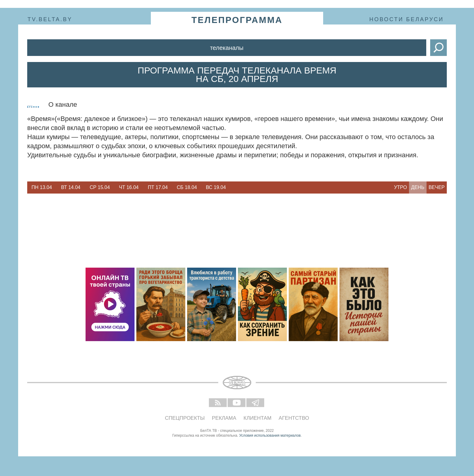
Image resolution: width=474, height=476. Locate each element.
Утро (400, 187)
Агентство (294, 418)
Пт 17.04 (158, 187)
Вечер (437, 187)
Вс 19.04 (216, 187)
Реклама (224, 418)
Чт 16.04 (129, 187)
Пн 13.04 (42, 187)
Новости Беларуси (407, 19)
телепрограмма (237, 20)
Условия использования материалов (270, 435)
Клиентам (258, 418)
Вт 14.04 (71, 187)
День (418, 187)
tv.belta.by (50, 19)
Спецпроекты (185, 418)
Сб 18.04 (187, 187)
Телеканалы (227, 48)
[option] (42, 187)
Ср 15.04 (100, 187)
